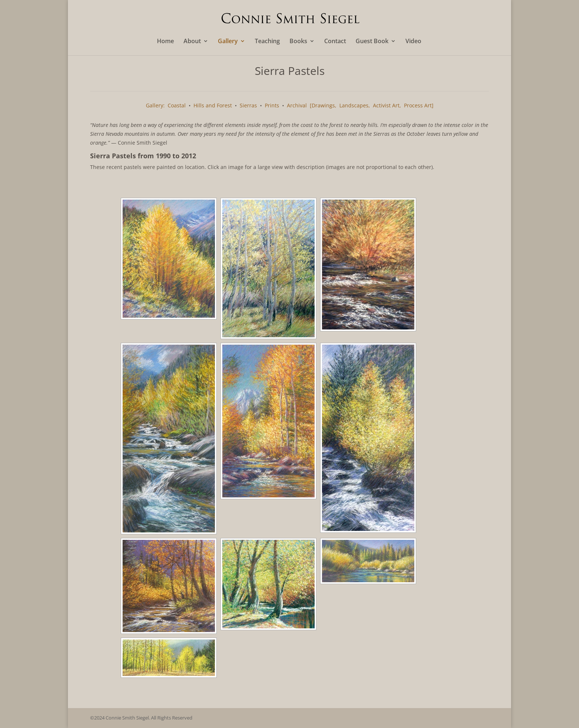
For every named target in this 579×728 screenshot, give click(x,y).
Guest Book (372, 42)
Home (165, 42)
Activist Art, (387, 105)
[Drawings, (323, 105)
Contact (335, 42)
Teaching (267, 42)
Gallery (228, 42)
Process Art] (419, 105)
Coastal (177, 105)
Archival (297, 105)
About (192, 42)
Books (298, 42)
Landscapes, (355, 105)
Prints (272, 105)
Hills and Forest (213, 105)
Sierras (248, 105)
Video (413, 42)
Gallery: (155, 105)
